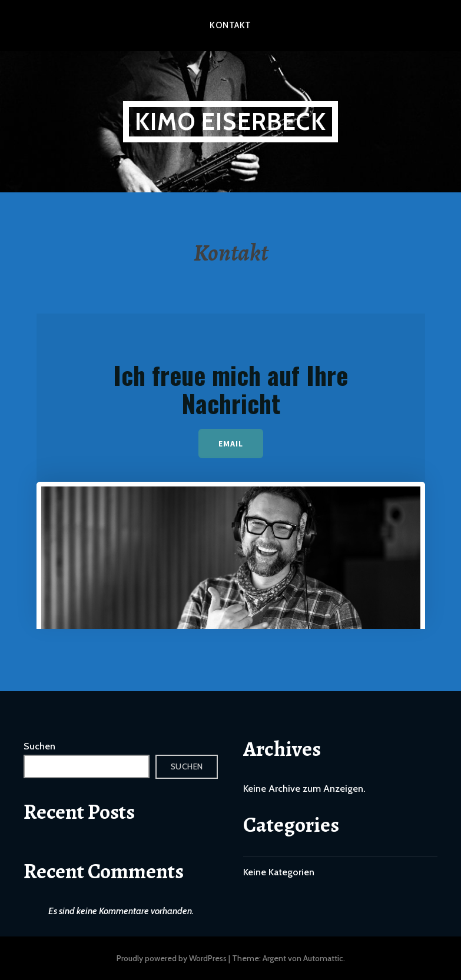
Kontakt (230, 25)
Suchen (39, 746)
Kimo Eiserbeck (231, 121)
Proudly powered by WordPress (172, 958)
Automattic (323, 958)
